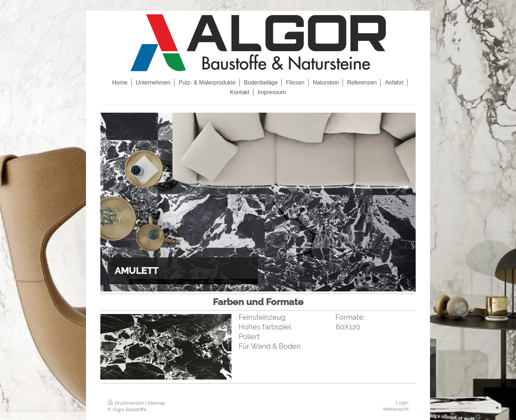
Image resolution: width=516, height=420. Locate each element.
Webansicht (396, 409)
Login (402, 403)
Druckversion (126, 403)
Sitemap (156, 403)
